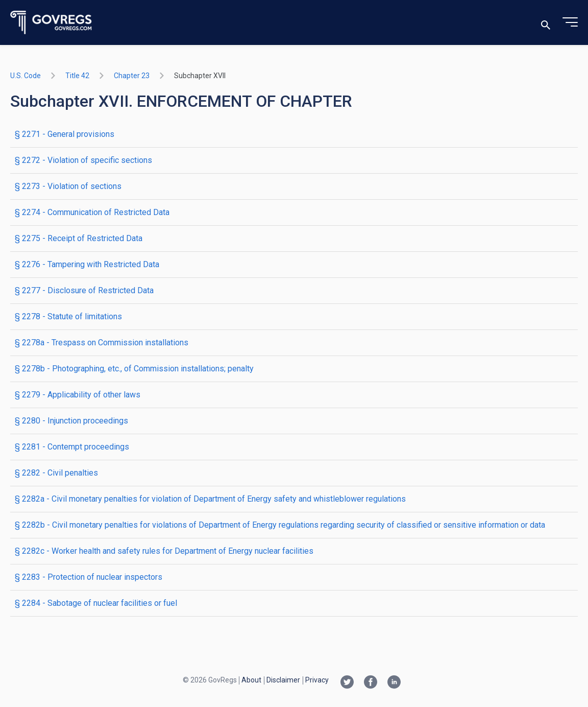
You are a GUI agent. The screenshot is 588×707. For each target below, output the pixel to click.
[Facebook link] (371, 683)
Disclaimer (283, 680)
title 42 (77, 76)
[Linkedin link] (394, 683)
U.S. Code (26, 76)
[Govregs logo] (51, 23)
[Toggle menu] (570, 22)
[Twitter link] (347, 683)
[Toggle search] (546, 23)
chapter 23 (132, 76)
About (251, 680)
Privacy (317, 680)
